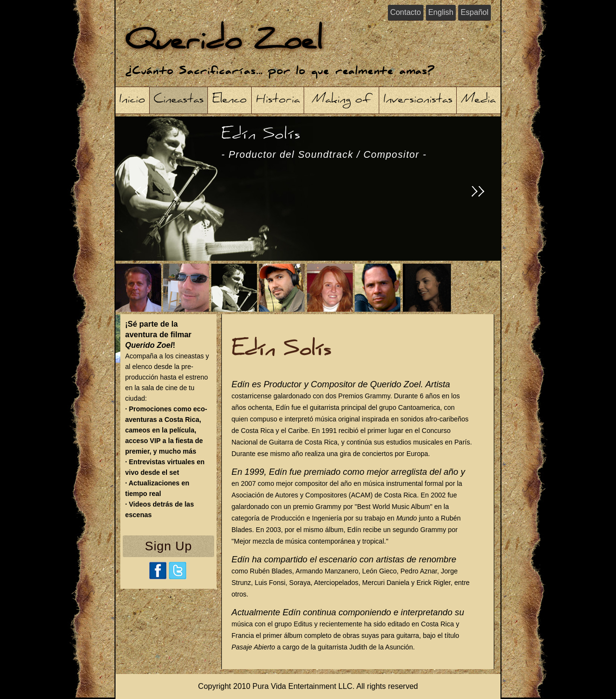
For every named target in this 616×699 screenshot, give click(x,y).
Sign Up (168, 546)
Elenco (230, 100)
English (441, 12)
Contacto (406, 12)
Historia (278, 100)
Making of (342, 100)
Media (478, 100)
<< (141, 193)
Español (475, 12)
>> (478, 193)
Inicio (132, 100)
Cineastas (179, 100)
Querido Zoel (224, 43)
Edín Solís (324, 142)
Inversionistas (418, 100)
